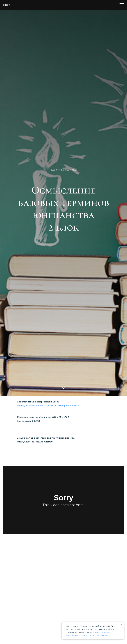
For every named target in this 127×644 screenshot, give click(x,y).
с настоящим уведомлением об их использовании (87, 634)
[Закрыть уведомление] (122, 625)
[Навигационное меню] (122, 5)
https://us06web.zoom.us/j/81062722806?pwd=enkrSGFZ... (50, 405)
